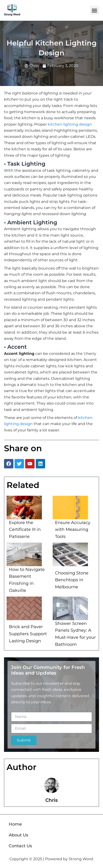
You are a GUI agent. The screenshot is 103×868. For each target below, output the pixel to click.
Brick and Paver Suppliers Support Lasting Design (28, 634)
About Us (18, 835)
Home (15, 824)
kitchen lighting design (70, 124)
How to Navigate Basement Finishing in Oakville (27, 580)
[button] (95, 10)
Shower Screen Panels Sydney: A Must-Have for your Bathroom (75, 634)
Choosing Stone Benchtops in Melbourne (72, 580)
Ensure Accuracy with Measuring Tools (73, 530)
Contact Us (20, 846)
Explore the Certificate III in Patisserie (25, 530)
